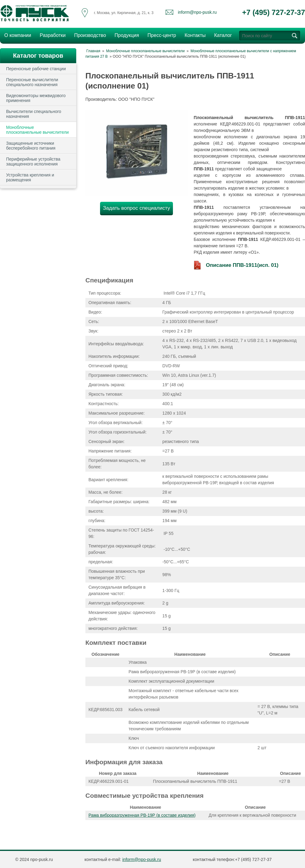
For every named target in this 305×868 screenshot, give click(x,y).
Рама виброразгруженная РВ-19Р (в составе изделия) (142, 815)
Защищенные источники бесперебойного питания (31, 146)
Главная (93, 51)
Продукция (125, 35)
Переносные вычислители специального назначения (32, 82)
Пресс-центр (160, 35)
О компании (16, 35)
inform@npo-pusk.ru (197, 12)
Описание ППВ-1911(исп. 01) (242, 265)
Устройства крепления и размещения (30, 177)
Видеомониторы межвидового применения (36, 98)
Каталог (223, 35)
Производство (88, 35)
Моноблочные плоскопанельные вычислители (37, 130)
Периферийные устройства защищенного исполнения (33, 162)
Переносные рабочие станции (36, 69)
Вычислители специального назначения (34, 114)
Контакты (195, 35)
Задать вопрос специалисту (137, 208)
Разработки (51, 35)
